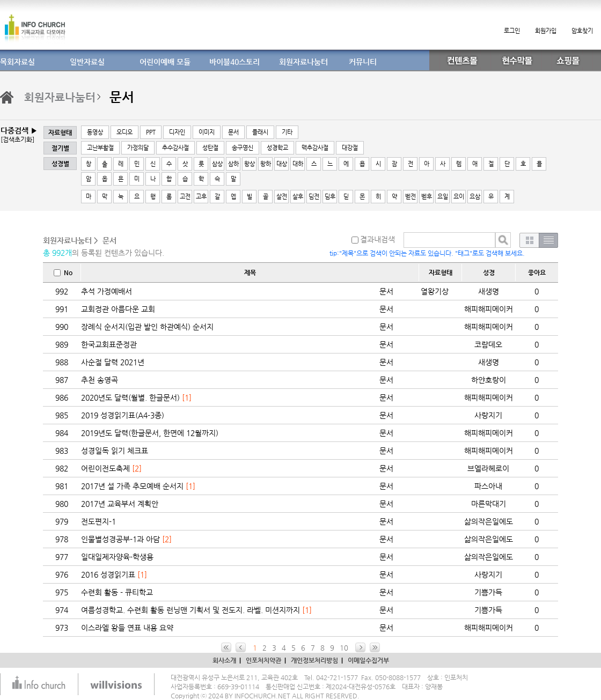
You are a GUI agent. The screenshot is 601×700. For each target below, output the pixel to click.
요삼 (475, 197)
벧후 (427, 197)
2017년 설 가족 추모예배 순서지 (132, 486)
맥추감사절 (315, 148)
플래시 (260, 132)
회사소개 (224, 660)
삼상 (217, 164)
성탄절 (210, 148)
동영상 (95, 132)
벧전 (411, 197)
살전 (282, 197)
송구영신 (243, 148)
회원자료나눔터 (60, 97)
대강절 (350, 148)
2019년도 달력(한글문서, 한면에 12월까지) (150, 433)
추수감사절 (175, 148)
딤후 (330, 197)
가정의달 (138, 148)
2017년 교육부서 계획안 (120, 504)
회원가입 (546, 31)
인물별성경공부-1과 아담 (120, 539)
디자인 (177, 132)
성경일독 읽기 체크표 (115, 451)
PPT (151, 132)
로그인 (512, 31)
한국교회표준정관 (109, 344)
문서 (233, 132)
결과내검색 (373, 239)
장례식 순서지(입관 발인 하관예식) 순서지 (147, 327)
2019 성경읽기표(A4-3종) (123, 415)
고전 (185, 197)
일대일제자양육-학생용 (117, 557)
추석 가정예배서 (107, 291)
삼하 (233, 164)
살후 (298, 197)
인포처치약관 (263, 660)
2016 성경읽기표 (108, 574)
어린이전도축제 (105, 468)
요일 (443, 197)
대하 (298, 164)
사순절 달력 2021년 (113, 362)
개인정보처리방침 (314, 660)
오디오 (124, 132)
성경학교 (277, 148)
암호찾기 (582, 31)
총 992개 (57, 253)
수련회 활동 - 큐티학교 (117, 592)
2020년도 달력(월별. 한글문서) (130, 397)
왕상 (250, 164)
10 (344, 648)
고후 (201, 197)
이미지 (207, 132)
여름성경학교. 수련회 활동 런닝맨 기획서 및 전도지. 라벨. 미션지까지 (190, 610)
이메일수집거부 (368, 660)
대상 (282, 164)
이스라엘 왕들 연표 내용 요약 (127, 628)
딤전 (314, 197)
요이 (459, 197)
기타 (287, 132)
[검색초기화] (17, 139)
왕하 (266, 164)
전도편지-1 (98, 521)
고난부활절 (100, 148)
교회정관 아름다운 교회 (118, 309)
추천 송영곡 (100, 380)
